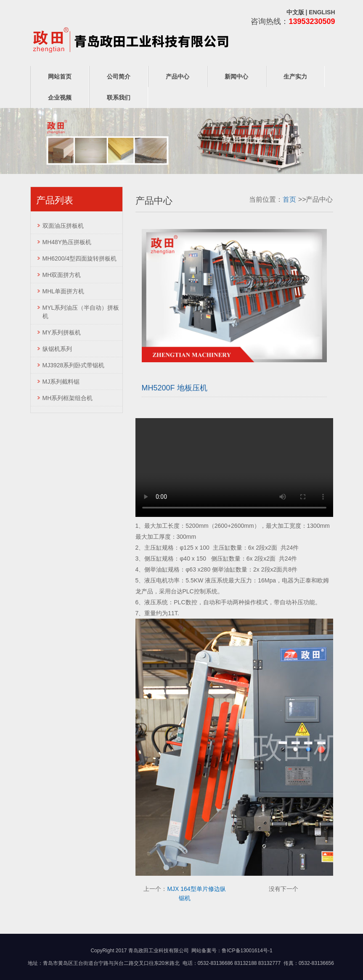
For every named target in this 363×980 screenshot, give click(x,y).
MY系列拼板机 (62, 332)
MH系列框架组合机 (68, 398)
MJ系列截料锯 (61, 382)
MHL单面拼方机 (64, 291)
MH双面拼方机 (62, 275)
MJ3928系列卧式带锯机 (74, 365)
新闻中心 (236, 76)
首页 (289, 199)
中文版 (295, 12)
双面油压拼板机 (63, 226)
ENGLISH (322, 12)
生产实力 (295, 76)
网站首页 (60, 76)
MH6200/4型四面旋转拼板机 (80, 258)
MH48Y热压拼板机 (67, 242)
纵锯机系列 (57, 349)
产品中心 (178, 76)
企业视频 (60, 97)
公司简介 (119, 76)
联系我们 (119, 97)
